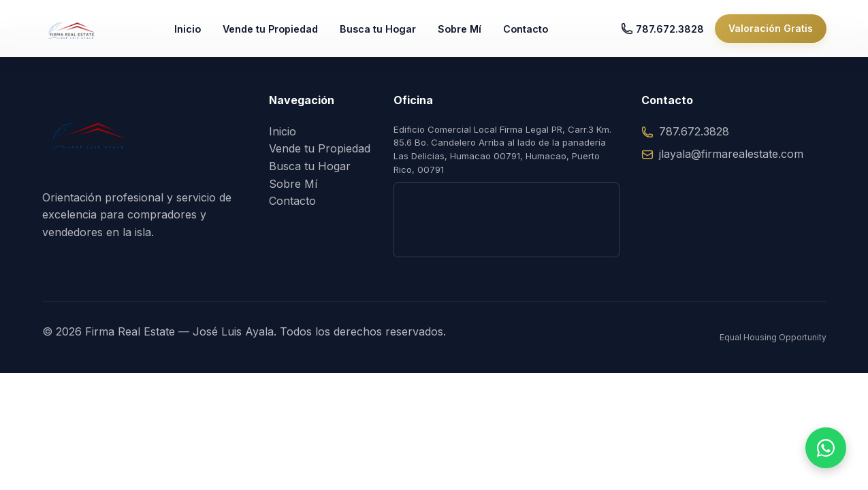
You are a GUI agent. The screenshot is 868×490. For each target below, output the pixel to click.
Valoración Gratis (771, 34)
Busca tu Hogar (389, 34)
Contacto (536, 34)
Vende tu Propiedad (281, 34)
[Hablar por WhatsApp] (826, 448)
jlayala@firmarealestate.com (722, 154)
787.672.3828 (662, 34)
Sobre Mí (470, 34)
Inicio (198, 34)
